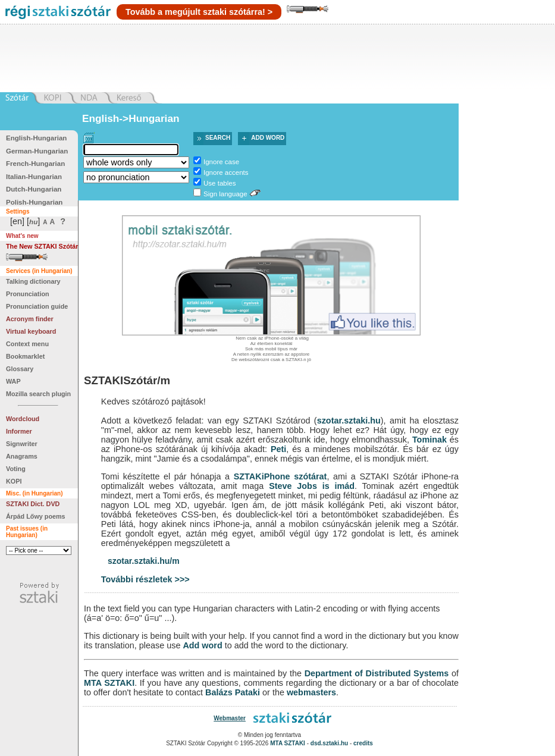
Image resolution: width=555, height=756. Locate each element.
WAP (13, 381)
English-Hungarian (36, 138)
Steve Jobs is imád (312, 486)
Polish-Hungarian (34, 202)
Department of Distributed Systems (377, 673)
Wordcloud (23, 419)
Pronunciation (28, 294)
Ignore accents (226, 172)
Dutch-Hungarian (34, 189)
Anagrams (22, 456)
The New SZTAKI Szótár (42, 246)
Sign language (225, 194)
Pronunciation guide (37, 306)
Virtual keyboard (31, 331)
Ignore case (221, 162)
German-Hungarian (37, 151)
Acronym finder (30, 319)
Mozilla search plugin (38, 394)
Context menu (27, 344)
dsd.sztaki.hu (329, 743)
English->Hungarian (131, 118)
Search (218, 138)
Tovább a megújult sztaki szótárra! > (199, 12)
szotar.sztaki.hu (349, 421)
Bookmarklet (25, 356)
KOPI (14, 481)
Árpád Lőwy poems (36, 516)
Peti (278, 449)
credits (363, 743)
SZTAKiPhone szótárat (280, 476)
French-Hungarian (35, 164)
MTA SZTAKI (109, 683)
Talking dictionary (33, 281)
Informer (19, 431)
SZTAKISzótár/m (127, 380)
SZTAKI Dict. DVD (33, 504)
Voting (16, 469)
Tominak (429, 440)
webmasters (311, 692)
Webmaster (230, 718)
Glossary (20, 369)
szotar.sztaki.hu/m (144, 561)
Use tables (220, 183)
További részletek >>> (145, 579)
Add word (268, 138)
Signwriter (22, 444)
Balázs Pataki (233, 692)
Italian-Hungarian (34, 177)
